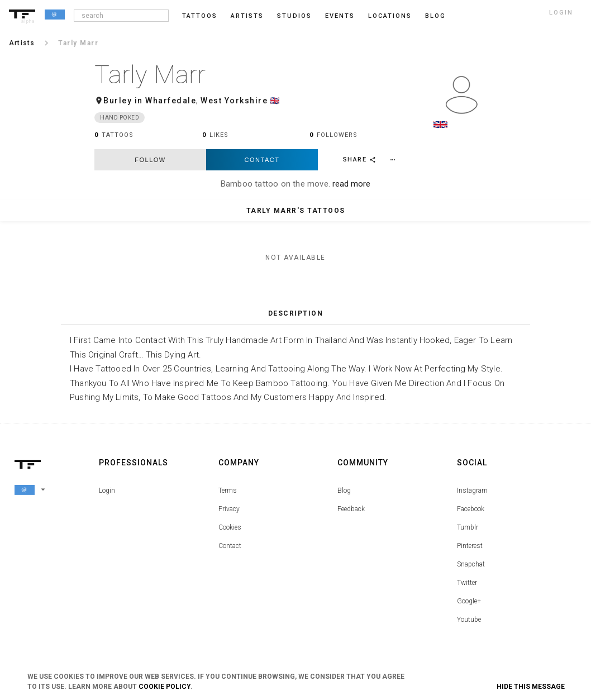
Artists (247, 16)
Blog (344, 491)
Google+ (469, 601)
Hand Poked (120, 118)
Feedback (351, 509)
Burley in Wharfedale (150, 101)
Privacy (229, 509)
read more (351, 184)
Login (107, 491)
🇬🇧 (275, 101)
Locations (390, 16)
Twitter (467, 583)
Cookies (230, 527)
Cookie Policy (165, 687)
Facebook (471, 509)
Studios (294, 16)
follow (150, 160)
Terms (228, 491)
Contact (262, 160)
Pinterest (470, 546)
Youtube (469, 620)
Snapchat (471, 564)
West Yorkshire (234, 101)
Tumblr (468, 527)
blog (435, 16)
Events (340, 16)
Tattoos (200, 16)
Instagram (472, 491)
